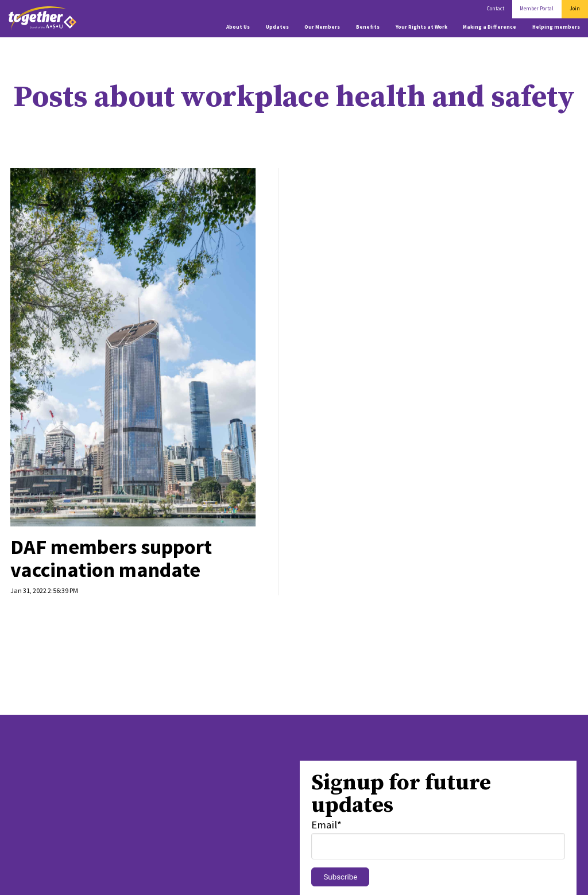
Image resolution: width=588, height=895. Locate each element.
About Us (238, 27)
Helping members (556, 27)
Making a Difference (490, 27)
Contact (496, 9)
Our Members (322, 27)
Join (575, 9)
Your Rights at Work (421, 27)
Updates (277, 27)
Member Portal (537, 9)
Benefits (368, 27)
